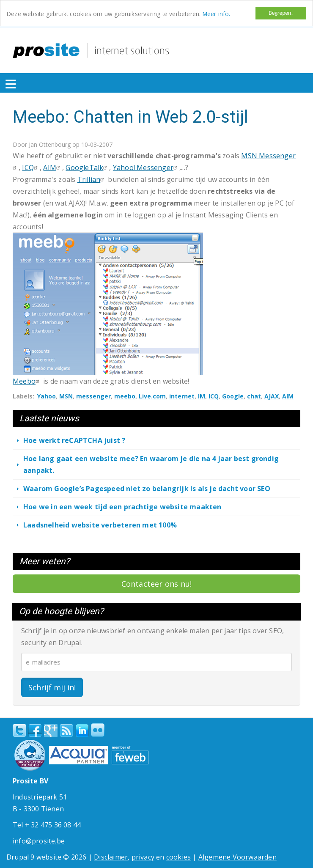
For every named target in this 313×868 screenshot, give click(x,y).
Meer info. (217, 14)
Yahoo (47, 396)
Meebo (27, 381)
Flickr (98, 730)
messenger (93, 396)
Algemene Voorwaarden (237, 857)
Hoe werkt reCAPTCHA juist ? (74, 440)
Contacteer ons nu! (157, 584)
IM (202, 396)
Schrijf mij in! (52, 687)
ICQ (31, 168)
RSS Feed (66, 730)
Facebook (35, 730)
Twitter (19, 730)
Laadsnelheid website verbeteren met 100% (100, 525)
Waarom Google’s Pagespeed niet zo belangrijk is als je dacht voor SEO (147, 489)
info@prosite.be (39, 841)
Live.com (152, 396)
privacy (143, 857)
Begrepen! (281, 13)
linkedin (82, 731)
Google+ (51, 730)
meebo (125, 396)
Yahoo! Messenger (146, 168)
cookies (178, 857)
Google (233, 396)
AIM (53, 168)
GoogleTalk (87, 168)
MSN (66, 396)
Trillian (92, 179)
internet (182, 396)
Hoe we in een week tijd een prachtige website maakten (122, 507)
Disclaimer (111, 857)
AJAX (272, 396)
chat (254, 396)
